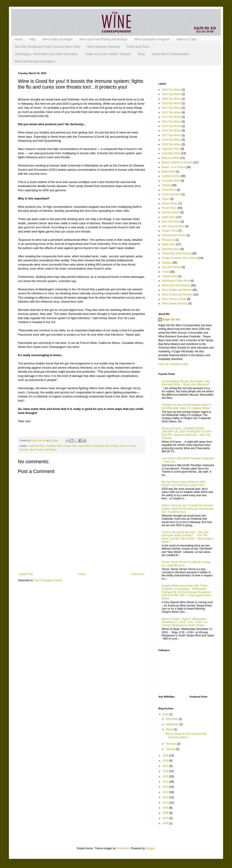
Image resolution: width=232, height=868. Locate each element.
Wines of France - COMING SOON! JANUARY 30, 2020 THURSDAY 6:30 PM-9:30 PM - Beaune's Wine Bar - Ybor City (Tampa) (187, 433)
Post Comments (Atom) (48, 580)
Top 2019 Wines (171, 267)
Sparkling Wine (171, 249)
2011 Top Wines (171, 108)
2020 (166, 714)
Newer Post (26, 574)
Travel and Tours (138, 47)
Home (18, 39)
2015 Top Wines (171, 126)
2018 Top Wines (171, 140)
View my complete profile (173, 364)
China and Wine (171, 194)
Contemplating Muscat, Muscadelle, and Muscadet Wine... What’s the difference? (186, 383)
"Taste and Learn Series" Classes (108, 54)
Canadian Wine (54, 446)
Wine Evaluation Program (152, 39)
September (173, 724)
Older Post (138, 574)
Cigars (166, 199)
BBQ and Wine (171, 158)
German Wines (171, 212)
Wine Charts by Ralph (57, 39)
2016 (166, 771)
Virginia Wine (170, 276)
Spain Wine (85, 446)
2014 (166, 782)
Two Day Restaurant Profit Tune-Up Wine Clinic (47, 47)
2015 (166, 777)
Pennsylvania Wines (174, 235)
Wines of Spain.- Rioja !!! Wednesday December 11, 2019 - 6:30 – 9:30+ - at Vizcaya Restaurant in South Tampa (184, 622)
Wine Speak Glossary (175, 303)
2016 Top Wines (171, 131)
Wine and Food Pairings (176, 285)
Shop (141, 54)
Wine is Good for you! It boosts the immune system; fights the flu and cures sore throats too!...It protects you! (188, 509)
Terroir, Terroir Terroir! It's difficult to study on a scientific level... (186, 564)
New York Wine (171, 222)
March (170, 729)
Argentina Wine (171, 149)
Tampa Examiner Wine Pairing (180, 258)
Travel (165, 272)
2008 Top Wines (171, 94)
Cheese (166, 185)
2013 (166, 787)
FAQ (32, 39)
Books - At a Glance (174, 167)
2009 (166, 808)
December (172, 719)
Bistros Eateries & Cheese (177, 162)
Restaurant (168, 240)
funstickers (123, 848)
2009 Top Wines (171, 99)
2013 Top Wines (171, 117)
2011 (166, 797)
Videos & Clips (186, 39)
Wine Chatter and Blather (43, 450)
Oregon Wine (170, 231)
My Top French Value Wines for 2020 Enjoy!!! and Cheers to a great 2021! (184, 484)
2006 (166, 823)
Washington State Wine (176, 281)
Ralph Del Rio (172, 320)
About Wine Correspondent (171, 54)
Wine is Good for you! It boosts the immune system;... (186, 735)
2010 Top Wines (171, 103)
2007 (166, 818)
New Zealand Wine (173, 226)
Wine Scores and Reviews (177, 295)
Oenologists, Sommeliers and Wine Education (46, 54)
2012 (166, 792)
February (171, 744)
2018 (166, 761)
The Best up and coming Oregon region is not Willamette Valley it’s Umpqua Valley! (186, 406)
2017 (166, 766)
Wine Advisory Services (103, 47)
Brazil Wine (169, 172)
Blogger (150, 848)
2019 (166, 756)
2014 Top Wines (171, 122)
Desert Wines (170, 204)
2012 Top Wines (171, 112)
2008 (166, 813)
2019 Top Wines (171, 144)
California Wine (36, 446)
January (171, 749)
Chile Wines (169, 190)
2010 (166, 803)
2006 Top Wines (171, 90)
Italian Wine (169, 217)
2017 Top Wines (171, 135)
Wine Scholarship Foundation (35, 61)
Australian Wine (171, 153)
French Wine (70, 446)
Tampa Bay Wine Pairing (105, 446)
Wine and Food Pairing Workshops (104, 39)
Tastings (167, 263)
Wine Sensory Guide (174, 299)
